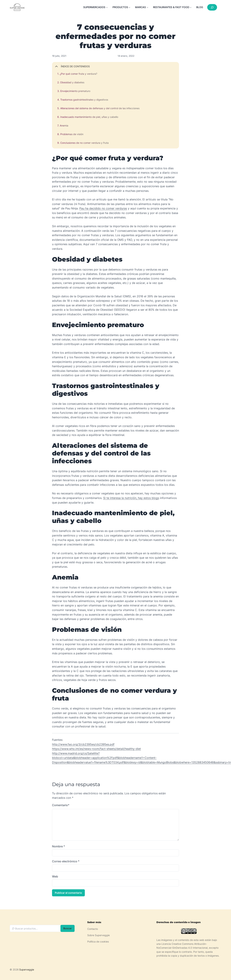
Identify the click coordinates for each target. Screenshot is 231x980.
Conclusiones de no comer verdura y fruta (84, 143)
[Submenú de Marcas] (143, 7)
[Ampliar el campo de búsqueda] (212, 7)
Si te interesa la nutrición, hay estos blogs (131, 498)
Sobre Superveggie (98, 936)
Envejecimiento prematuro (75, 91)
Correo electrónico (66, 862)
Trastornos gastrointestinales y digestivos (84, 100)
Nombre (58, 847)
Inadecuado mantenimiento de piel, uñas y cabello (89, 117)
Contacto (93, 929)
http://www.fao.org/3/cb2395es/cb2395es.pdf (83, 744)
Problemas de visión (72, 134)
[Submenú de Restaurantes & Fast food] (173, 7)
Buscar (68, 929)
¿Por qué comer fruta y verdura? (78, 74)
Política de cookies (98, 942)
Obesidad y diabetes (72, 82)
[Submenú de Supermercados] (96, 7)
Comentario (61, 805)
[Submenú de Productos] (122, 7)
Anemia (64, 125)
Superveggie (27, 970)
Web (55, 877)
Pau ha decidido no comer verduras (103, 208)
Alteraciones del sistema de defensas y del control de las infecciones (100, 108)
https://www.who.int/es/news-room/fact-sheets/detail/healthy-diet (96, 749)
